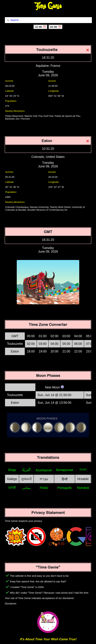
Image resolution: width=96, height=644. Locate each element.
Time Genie (48, 6)
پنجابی (26, 488)
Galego (12, 479)
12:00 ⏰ (40, 27)
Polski (44, 488)
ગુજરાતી (26, 479)
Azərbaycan (44, 470)
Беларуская (65, 470)
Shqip (12, 470)
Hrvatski (83, 479)
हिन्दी (65, 479)
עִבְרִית (44, 479)
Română (83, 488)
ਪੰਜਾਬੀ (12, 488)
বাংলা (83, 470)
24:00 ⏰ (56, 27)
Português (65, 488)
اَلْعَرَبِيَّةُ (26, 470)
